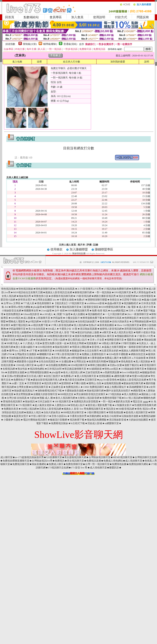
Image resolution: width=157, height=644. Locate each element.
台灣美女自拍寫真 (65, 289)
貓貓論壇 (77, 351)
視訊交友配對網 (127, 296)
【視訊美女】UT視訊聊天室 (69, 303)
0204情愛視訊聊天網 (112, 307)
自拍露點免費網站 (58, 365)
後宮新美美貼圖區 (34, 336)
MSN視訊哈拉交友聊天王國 (28, 292)
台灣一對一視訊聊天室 (97, 464)
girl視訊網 (33, 321)
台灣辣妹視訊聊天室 (100, 457)
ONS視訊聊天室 (123, 292)
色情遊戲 (105, 321)
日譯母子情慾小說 (132, 300)
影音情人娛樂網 (20, 332)
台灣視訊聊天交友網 (146, 457)
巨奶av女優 (116, 365)
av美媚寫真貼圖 (111, 372)
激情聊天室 (46, 351)
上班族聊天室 (43, 318)
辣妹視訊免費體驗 (97, 420)
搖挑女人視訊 (34, 412)
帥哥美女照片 (25, 300)
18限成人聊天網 (110, 343)
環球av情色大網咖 (21, 307)
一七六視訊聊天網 (115, 314)
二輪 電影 (131, 307)
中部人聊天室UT (40, 416)
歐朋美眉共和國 (97, 362)
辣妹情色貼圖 (79, 253)
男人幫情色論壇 (142, 292)
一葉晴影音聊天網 (136, 347)
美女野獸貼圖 (23, 394)
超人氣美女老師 (43, 405)
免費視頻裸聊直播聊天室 (16, 461)
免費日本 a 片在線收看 (134, 358)
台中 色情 (60, 311)
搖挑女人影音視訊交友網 (59, 292)
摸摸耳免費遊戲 (83, 336)
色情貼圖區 (105, 376)
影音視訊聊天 (149, 365)
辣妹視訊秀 (25, 296)
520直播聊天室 (54, 457)
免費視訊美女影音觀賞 (86, 402)
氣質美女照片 (21, 416)
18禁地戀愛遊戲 (79, 358)
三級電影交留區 (90, 307)
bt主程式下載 (78, 423)
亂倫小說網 (150, 300)
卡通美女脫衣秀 (78, 416)
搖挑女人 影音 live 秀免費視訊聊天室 (83, 409)
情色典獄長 (42, 340)
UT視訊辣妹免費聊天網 (116, 289)
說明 (147, 62)
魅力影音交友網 (73, 380)
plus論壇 (37, 307)
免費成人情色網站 (113, 461)
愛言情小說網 (8, 300)
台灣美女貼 (80, 362)
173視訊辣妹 (115, 394)
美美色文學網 (76, 343)
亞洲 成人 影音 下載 (64, 332)
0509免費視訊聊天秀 (78, 311)
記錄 (96, 245)
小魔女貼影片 (73, 318)
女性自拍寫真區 (47, 362)
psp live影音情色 (108, 380)
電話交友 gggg (140, 402)
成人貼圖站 (79, 314)
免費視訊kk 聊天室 (104, 336)
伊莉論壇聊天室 (17, 329)
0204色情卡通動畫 (118, 354)
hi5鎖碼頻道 (95, 369)
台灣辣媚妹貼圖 (140, 321)
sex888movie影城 (95, 303)
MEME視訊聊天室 (123, 457)
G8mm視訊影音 (31, 314)
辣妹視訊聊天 (62, 347)
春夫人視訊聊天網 (65, 398)
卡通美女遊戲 (67, 300)
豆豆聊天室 (91, 380)
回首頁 (10, 17)
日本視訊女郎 (54, 369)
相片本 (81, 245)
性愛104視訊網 (140, 376)
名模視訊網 (9, 369)
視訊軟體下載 (77, 420)
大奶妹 (33, 398)
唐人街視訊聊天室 (86, 376)
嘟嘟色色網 (149, 398)
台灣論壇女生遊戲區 (25, 354)
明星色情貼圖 (116, 412)
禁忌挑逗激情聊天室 (75, 369)
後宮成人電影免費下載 (100, 405)
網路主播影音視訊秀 (105, 296)
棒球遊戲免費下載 (92, 318)
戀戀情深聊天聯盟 (97, 300)
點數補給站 (31, 17)
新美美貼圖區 (107, 325)
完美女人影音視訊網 (50, 409)
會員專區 (56, 17)
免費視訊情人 (73, 387)
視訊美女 (111, 409)
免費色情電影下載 (112, 398)
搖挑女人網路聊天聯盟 (133, 351)
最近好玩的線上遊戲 (88, 332)
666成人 (52, 329)
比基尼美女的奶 (110, 351)
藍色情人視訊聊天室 (137, 412)
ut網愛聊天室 (112, 423)
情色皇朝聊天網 (44, 289)
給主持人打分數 (72, 62)
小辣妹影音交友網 (12, 311)
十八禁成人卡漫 (31, 343)
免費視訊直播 (94, 461)
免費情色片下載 (22, 380)
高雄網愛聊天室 (138, 387)
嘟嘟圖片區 (45, 354)
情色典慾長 (127, 362)
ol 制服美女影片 (123, 405)
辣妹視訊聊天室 (70, 307)
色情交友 (115, 300)
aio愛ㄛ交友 (18, 383)
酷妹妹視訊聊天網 (133, 383)
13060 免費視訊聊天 (94, 387)
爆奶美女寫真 (123, 402)
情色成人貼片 (78, 405)
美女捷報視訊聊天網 (75, 457)
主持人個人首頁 (67, 245)
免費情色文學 (139, 289)
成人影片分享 (146, 307)
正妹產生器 (57, 387)
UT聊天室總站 (129, 343)
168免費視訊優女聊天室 (59, 336)
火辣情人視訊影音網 (88, 398)
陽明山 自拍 (95, 383)
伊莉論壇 (58, 318)
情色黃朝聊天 (44, 303)
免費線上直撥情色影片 (94, 354)
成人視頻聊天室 (134, 461)
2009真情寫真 (62, 351)
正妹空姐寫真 (93, 372)
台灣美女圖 (22, 387)
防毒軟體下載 (52, 307)
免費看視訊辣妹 (59, 423)
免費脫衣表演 (11, 409)
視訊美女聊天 (51, 383)
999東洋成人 (13, 343)
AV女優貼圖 (65, 362)
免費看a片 (69, 376)
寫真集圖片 (92, 343)
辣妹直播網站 (39, 464)
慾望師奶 (66, 383)
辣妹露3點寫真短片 (24, 391)
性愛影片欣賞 (8, 340)
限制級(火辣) (30, 44)
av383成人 (48, 314)
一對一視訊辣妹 (103, 292)
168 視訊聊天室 (63, 402)
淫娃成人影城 (95, 423)
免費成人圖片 (112, 358)
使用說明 (99, 17)
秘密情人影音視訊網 (111, 329)
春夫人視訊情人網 (73, 372)
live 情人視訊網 (132, 398)
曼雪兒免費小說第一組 (54, 343)
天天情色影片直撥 (41, 332)
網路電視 (138, 391)
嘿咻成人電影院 (17, 321)
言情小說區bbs (59, 416)
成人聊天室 (6, 457)
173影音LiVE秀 (145, 336)
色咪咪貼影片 (132, 318)
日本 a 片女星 (97, 340)
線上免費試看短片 (117, 387)
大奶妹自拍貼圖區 (138, 420)
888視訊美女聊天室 (73, 412)
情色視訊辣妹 (8, 289)
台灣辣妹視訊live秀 (42, 461)
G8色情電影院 (146, 296)
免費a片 (81, 300)
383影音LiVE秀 (49, 321)
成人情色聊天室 (98, 468)
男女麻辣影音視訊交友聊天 (91, 394)
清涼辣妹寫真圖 (88, 329)
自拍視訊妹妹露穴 (87, 321)
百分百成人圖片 (35, 376)
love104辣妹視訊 (131, 372)
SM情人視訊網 (29, 409)
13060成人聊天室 (25, 365)
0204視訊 (16, 318)
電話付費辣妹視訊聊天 (35, 420)
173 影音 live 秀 (79, 468)
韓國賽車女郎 (31, 311)
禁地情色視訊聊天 (13, 402)
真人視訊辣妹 (143, 362)
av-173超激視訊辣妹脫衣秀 (29, 457)
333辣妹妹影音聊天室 (133, 369)
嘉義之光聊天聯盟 (114, 347)
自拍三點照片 (53, 376)
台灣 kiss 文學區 (12, 303)
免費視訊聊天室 (21, 464)
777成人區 (29, 303)
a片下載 (33, 351)
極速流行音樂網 (58, 420)
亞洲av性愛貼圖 (15, 376)
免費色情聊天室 (74, 464)
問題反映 (143, 17)
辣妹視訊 (30, 402)
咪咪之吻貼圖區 (99, 365)
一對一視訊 (107, 402)
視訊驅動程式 (131, 303)
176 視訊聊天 (25, 405)
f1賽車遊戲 (96, 358)
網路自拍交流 (138, 354)
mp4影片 (41, 365)
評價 (89, 245)
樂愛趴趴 (114, 468)
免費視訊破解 (148, 416)
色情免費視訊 (13, 314)
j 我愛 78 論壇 (63, 314)
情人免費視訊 (131, 394)
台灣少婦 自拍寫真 (17, 398)
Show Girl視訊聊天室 (128, 325)
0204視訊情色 (45, 347)
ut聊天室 (107, 332)
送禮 (39, 62)
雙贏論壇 (113, 362)
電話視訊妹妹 (68, 321)
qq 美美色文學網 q (58, 358)
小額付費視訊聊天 (96, 412)
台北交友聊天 (92, 351)
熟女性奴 (22, 369)
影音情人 (97, 347)
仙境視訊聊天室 (40, 387)
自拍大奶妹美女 (121, 321)
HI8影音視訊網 (126, 409)
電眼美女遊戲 (134, 340)
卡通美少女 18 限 (68, 329)
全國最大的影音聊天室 (45, 394)
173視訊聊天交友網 (58, 468)
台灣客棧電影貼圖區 (38, 372)
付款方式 (121, 17)
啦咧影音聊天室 (115, 340)
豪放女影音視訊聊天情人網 (48, 380)
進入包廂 (17, 62)
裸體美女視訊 (14, 336)
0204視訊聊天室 (79, 365)
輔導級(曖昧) (50, 44)
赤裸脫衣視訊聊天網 (62, 296)
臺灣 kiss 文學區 (18, 351)
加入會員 (77, 17)
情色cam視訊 (111, 369)
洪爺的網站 (95, 416)
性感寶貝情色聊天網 (145, 405)
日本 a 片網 (134, 311)
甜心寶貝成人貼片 (77, 340)
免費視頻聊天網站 (139, 464)
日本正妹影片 (45, 402)
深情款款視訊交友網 (13, 412)
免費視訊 (60, 461)
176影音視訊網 (83, 296)
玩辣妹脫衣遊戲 (130, 416)
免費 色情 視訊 (100, 311)
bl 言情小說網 (58, 340)
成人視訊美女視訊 (123, 332)
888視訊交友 (67, 394)
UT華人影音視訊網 (61, 325)
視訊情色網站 (37, 369)
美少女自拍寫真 (37, 329)
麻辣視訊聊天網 (83, 292)
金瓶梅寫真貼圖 (112, 383)
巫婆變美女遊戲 (16, 372)
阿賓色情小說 (41, 296)
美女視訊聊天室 (75, 461)
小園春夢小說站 (12, 420)
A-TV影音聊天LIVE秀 (89, 289)
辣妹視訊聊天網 (95, 391)
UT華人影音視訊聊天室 (67, 354)
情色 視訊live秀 (145, 409)
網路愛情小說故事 (26, 362)
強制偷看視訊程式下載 (50, 391)
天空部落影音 (34, 383)
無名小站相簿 (111, 416)
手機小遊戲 (80, 383)
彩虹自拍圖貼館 (37, 358)
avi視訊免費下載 (39, 325)
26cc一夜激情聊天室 (138, 314)
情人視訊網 (80, 325)
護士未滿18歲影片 (25, 347)
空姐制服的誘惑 (17, 358)
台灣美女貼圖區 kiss (46, 300)
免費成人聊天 (56, 464)
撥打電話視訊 (20, 325)
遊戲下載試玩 (132, 365)
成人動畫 (28, 318)
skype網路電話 (118, 311)
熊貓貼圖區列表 (125, 336)
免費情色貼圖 (119, 464)
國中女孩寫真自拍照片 (118, 391)
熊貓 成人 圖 (46, 398)
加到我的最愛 (118, 62)
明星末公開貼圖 (81, 347)
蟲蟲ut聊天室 (114, 303)
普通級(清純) (70, 44)
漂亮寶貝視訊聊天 (134, 329)
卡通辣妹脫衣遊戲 (74, 391)
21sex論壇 (46, 311)
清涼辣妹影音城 (118, 420)
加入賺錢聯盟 (79, 249)
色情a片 (93, 325)
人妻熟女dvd (61, 405)
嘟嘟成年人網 (25, 340)
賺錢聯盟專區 (104, 249)
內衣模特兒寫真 (113, 318)
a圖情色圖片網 (121, 376)
